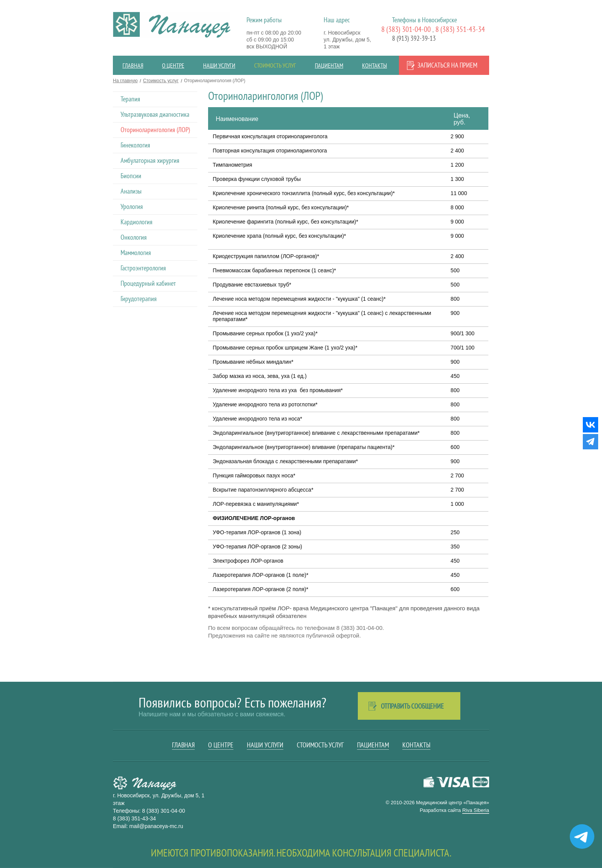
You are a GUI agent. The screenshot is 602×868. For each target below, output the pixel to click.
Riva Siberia (476, 810)
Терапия (130, 99)
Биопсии (131, 176)
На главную (125, 81)
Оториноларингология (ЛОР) (155, 130)
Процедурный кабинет (148, 283)
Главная (133, 65)
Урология (132, 206)
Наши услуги (219, 65)
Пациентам (329, 65)
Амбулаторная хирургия (150, 160)
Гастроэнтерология (143, 268)
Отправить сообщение (412, 706)
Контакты (375, 65)
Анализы (131, 191)
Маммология (136, 253)
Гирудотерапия (139, 299)
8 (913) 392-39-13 (414, 38)
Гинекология (135, 145)
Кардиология (136, 222)
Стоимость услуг (275, 65)
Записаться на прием (447, 65)
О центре (173, 65)
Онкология (134, 237)
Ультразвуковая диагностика (155, 114)
